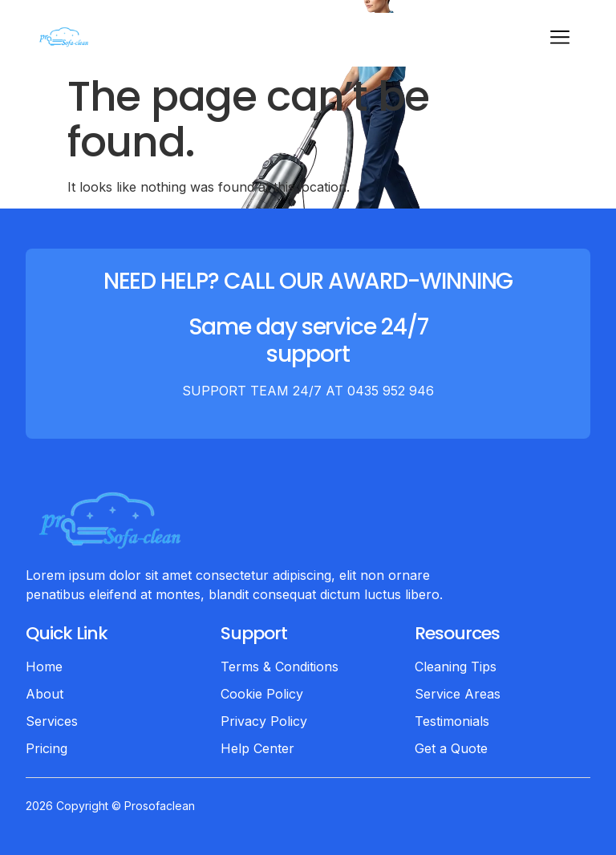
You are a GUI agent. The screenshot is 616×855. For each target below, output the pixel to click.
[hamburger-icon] (559, 40)
